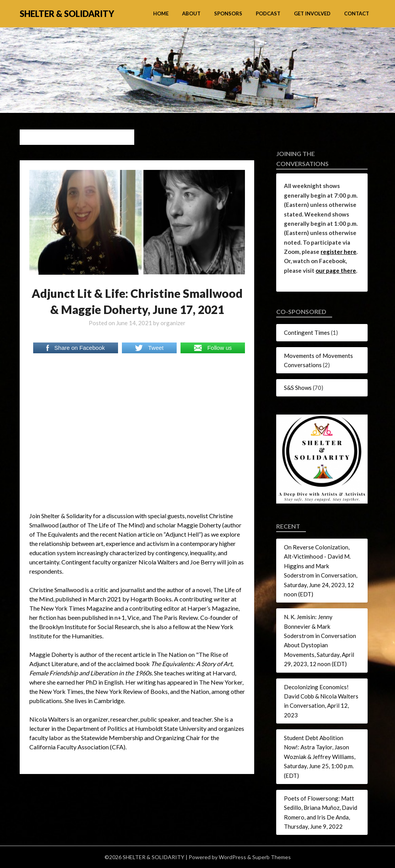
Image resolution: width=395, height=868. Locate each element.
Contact (357, 13)
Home (161, 13)
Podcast (268, 13)
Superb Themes (272, 857)
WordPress (232, 857)
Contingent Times (307, 332)
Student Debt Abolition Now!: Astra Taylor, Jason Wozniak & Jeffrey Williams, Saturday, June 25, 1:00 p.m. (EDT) (320, 757)
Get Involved (312, 13)
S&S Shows (298, 388)
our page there (336, 270)
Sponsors (228, 13)
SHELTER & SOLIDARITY (67, 14)
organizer (173, 323)
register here (338, 252)
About (191, 13)
